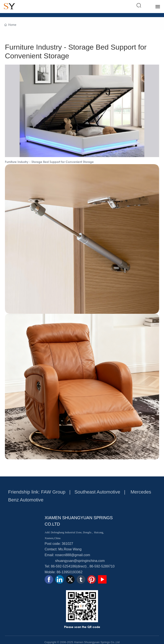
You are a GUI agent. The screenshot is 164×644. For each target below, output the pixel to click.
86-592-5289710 (102, 566)
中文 (147, 5)
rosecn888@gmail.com (73, 555)
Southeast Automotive (97, 492)
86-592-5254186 (63, 566)
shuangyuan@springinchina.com (80, 561)
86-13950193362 (70, 572)
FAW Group (53, 492)
